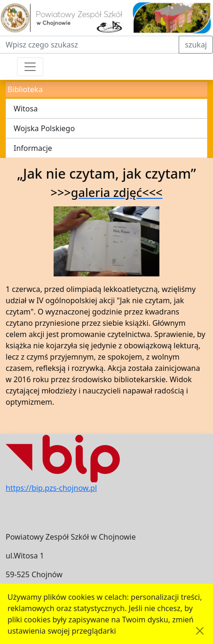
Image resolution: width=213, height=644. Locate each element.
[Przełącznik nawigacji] (30, 67)
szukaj (196, 45)
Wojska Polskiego (44, 128)
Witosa (26, 109)
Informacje (33, 148)
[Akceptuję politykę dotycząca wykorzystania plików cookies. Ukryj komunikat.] (200, 631)
